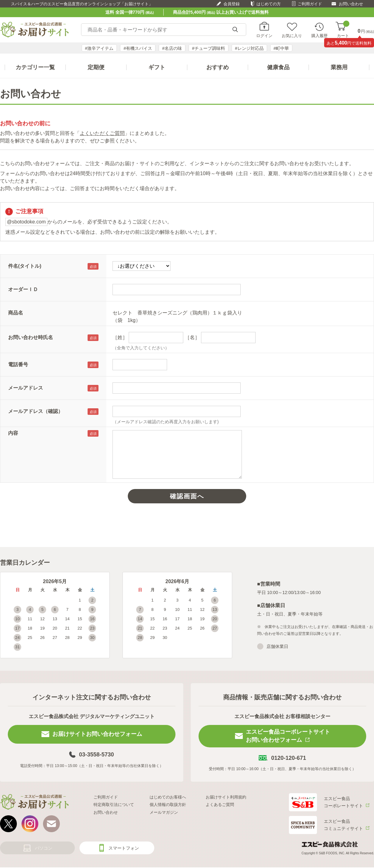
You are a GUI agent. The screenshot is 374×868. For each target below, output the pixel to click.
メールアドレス (26, 388)
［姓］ (120, 337)
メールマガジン (164, 812)
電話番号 (18, 364)
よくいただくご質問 (102, 133)
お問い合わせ (351, 4)
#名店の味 (172, 48)
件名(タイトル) (25, 266)
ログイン (264, 36)
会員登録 (232, 4)
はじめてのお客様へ (168, 797)
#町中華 (281, 48)
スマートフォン (124, 848)
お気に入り (292, 36)
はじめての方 (269, 4)
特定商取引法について (114, 805)
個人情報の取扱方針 (168, 805)
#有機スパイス (138, 48)
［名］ (192, 337)
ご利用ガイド (310, 4)
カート (343, 30)
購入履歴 (319, 36)
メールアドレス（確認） (36, 411)
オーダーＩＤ (23, 289)
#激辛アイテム (99, 48)
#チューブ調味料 (209, 48)
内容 (13, 433)
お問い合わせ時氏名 (31, 337)
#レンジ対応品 (249, 48)
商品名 (16, 313)
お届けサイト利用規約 (226, 797)
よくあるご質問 (220, 805)
